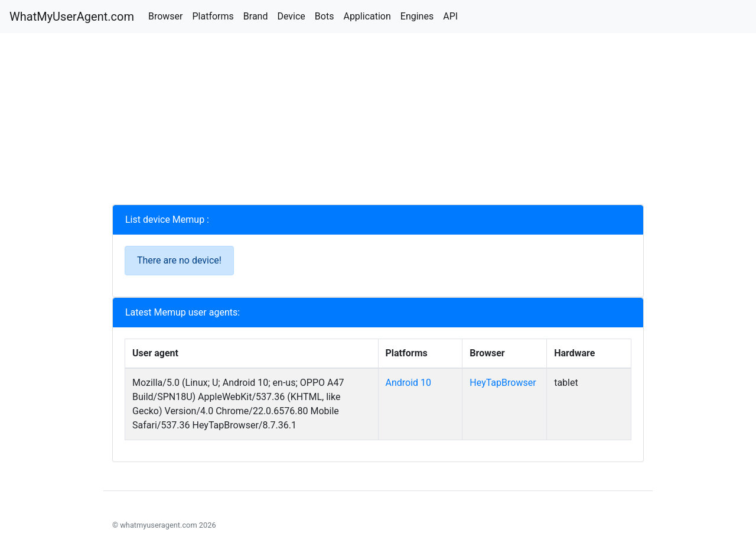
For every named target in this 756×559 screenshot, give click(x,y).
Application (367, 16)
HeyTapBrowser (503, 383)
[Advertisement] (378, 122)
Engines (417, 16)
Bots (325, 16)
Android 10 (409, 383)
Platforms (213, 16)
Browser (166, 16)
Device (291, 16)
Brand (256, 16)
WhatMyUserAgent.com (72, 17)
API (450, 16)
